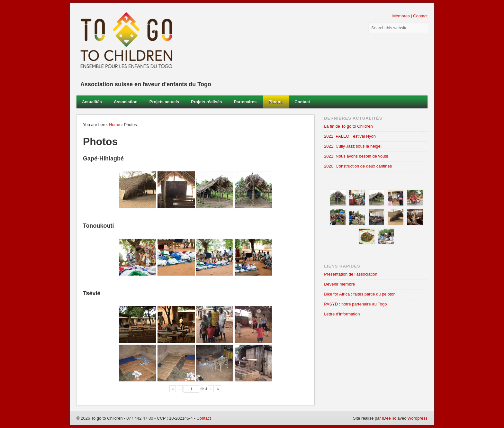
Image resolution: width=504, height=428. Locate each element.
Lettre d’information (342, 314)
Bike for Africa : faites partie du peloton (360, 294)
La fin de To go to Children (348, 126)
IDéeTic (389, 418)
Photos (275, 102)
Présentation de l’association (351, 274)
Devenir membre (339, 284)
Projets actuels (164, 102)
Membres (401, 16)
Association (126, 102)
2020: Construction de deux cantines (358, 166)
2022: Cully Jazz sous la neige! (353, 146)
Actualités (92, 102)
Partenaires (245, 102)
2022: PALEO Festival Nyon (350, 136)
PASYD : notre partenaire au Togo (355, 304)
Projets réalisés (206, 102)
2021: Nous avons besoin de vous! (356, 156)
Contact (420, 16)
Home (115, 125)
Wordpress (417, 418)
